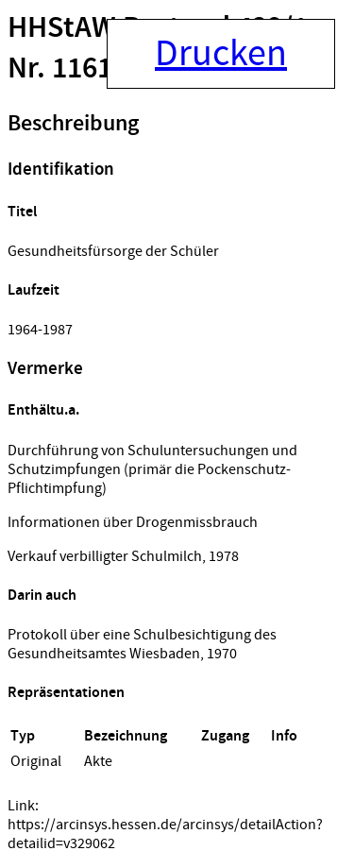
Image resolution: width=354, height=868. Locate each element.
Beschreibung (73, 124)
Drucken (221, 54)
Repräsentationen (66, 693)
